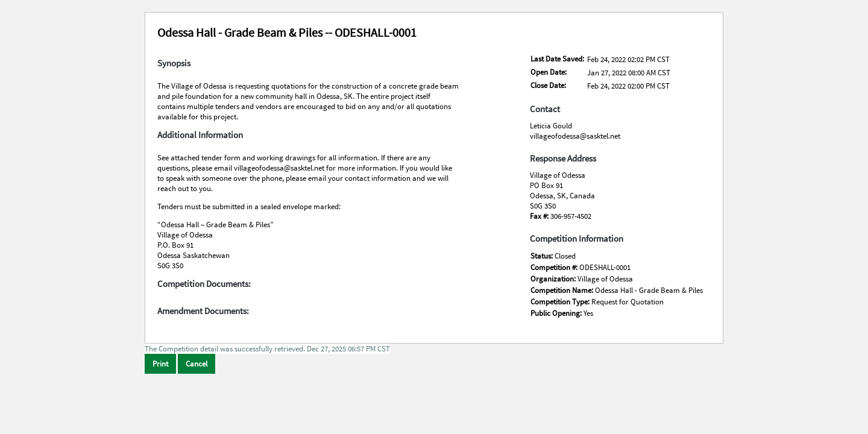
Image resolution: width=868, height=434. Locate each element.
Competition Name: (563, 290)
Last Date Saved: (557, 59)
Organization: (554, 279)
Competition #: (555, 267)
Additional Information (200, 135)
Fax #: (540, 216)
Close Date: (548, 85)
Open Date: (549, 72)
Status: (542, 256)
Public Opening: (557, 313)
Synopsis (174, 63)
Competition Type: (561, 302)
